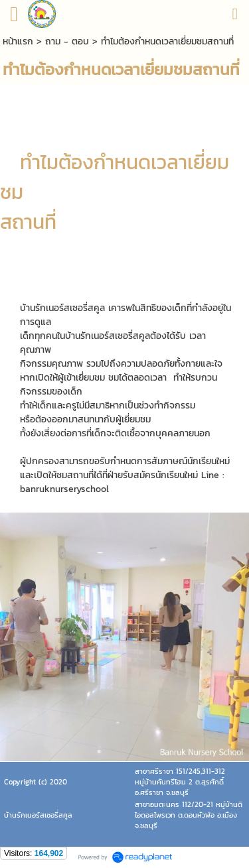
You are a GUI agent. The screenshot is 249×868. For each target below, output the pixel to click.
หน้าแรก (18, 41)
